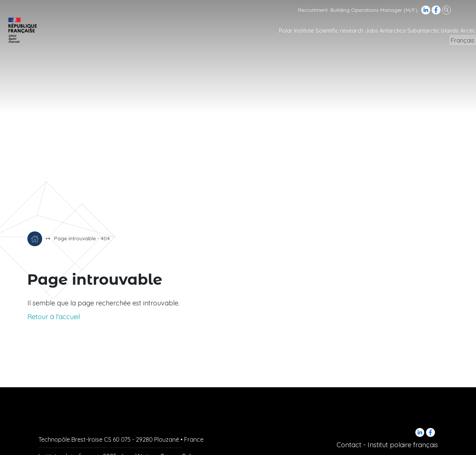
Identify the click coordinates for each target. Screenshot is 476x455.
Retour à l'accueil (54, 317)
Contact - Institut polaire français (387, 445)
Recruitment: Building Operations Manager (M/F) (358, 10)
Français (460, 41)
